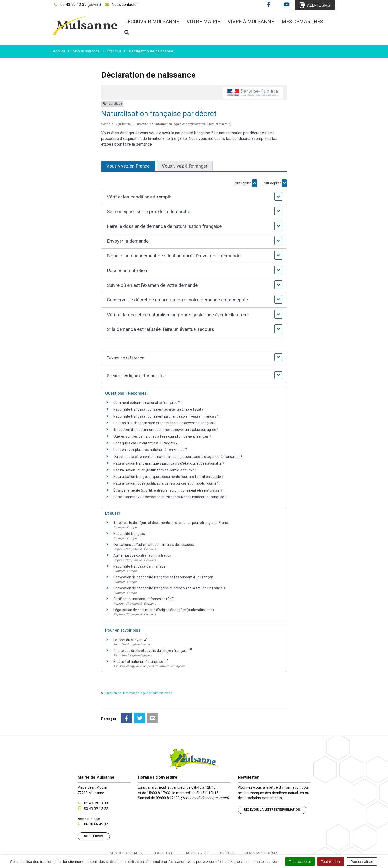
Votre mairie (203, 22)
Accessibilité (197, 831)
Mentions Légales (126, 831)
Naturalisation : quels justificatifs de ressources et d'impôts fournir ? (166, 483)
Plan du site (164, 831)
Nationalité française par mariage (139, 566)
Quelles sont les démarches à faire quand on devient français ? (162, 436)
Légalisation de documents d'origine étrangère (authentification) (164, 610)
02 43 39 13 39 (96, 781)
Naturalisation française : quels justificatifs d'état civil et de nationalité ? (169, 463)
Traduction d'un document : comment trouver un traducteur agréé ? (166, 430)
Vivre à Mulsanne (251, 22)
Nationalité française (130, 534)
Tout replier (245, 183)
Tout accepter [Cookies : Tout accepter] (300, 861)
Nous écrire (94, 814)
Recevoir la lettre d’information (272, 788)
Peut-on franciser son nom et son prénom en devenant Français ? (164, 423)
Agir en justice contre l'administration (142, 555)
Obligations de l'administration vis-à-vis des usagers (154, 545)
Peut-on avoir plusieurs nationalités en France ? (150, 450)
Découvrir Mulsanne (152, 22)
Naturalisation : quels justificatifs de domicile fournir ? (155, 470)
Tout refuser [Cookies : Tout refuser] (331, 861)
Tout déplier (274, 183)
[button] (194, 197)
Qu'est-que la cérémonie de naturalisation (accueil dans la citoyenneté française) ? (178, 457)
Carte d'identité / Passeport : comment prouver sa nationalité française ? (170, 497)
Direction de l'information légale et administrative (138, 693)
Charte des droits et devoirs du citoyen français (152, 651)
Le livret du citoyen (130, 640)
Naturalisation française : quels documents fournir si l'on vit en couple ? (168, 477)
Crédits (227, 831)
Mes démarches (302, 22)
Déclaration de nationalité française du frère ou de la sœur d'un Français (169, 588)
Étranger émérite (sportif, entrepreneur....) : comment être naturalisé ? (168, 490)
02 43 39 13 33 (96, 786)
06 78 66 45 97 (96, 802)
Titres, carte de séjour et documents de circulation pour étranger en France (171, 523)
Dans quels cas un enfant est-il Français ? (145, 443)
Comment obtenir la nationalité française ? (147, 403)
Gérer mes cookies (262, 831)
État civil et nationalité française (141, 662)
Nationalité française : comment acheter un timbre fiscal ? (158, 409)
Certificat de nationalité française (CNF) (144, 599)
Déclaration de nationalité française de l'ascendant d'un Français (163, 577)
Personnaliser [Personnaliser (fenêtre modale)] (362, 861)
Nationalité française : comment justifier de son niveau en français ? (166, 416)
